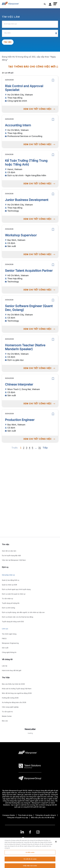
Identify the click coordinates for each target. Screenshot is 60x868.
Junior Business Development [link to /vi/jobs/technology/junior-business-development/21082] (27, 200)
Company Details (9, 815)
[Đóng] (56, 849)
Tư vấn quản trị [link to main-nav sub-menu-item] (7, 712)
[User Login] (50, 5)
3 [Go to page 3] (27, 448)
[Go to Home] (11, 4)
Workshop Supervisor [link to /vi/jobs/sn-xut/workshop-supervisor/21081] (21, 235)
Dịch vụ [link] (5, 567)
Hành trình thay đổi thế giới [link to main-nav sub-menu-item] (12, 670)
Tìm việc (8, 42)
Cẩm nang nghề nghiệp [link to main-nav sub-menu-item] (10, 707)
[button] (55, 4)
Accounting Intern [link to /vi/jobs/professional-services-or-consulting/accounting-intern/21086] (18, 125)
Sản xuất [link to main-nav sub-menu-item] (5, 648)
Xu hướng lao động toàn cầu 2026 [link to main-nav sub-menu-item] (14, 702)
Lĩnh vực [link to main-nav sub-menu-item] (5, 629)
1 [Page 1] (21, 448)
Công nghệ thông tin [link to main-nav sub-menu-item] (9, 652)
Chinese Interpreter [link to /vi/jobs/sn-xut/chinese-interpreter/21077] (19, 384)
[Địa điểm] (30, 33)
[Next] (36, 448)
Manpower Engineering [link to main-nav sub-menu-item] (10, 643)
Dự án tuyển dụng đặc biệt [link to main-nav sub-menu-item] (11, 555)
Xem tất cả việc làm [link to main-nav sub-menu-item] (9, 551)
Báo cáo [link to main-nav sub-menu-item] (5, 721)
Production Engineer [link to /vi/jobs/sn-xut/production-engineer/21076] (20, 420)
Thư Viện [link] (6, 677)
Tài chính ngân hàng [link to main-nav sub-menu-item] (9, 634)
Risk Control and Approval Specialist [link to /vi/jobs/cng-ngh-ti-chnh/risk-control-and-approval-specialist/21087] (24, 88)
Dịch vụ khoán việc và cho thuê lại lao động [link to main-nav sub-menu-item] (17, 617)
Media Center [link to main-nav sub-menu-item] (7, 716)
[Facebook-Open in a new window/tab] (30, 832)
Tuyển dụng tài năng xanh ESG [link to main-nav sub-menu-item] (13, 622)
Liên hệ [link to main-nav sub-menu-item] (5, 666)
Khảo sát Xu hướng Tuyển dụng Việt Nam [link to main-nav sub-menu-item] (17, 689)
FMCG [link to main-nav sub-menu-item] (4, 639)
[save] (53, 80)
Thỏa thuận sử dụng (25, 815)
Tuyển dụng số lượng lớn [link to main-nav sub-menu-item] (11, 603)
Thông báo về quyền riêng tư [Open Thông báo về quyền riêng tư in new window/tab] (46, 815)
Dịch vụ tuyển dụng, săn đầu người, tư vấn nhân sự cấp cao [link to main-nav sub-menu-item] (23, 612)
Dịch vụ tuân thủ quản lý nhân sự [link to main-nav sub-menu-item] (14, 594)
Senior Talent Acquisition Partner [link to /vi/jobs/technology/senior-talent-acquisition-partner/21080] (29, 271)
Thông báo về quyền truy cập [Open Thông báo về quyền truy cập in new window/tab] (17, 817)
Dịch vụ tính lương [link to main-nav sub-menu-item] (8, 608)
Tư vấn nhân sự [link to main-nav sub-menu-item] (7, 599)
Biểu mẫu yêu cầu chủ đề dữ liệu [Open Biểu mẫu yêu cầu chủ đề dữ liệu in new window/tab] (43, 817)
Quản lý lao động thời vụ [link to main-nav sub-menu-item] (11, 580)
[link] (30, 832)
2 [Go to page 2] (24, 448)
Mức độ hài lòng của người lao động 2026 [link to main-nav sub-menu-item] (17, 693)
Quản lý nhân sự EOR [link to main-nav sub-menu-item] (9, 585)
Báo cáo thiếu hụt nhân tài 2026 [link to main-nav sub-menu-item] (13, 684)
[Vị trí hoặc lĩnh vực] (30, 24)
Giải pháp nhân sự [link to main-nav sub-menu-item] (8, 575)
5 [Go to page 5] (33, 448)
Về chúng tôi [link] (7, 659)
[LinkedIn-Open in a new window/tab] (22, 832)
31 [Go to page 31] (40, 448)
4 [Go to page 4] (29, 448)
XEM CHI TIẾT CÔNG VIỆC (39, 109)
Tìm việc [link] (6, 544)
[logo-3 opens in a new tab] (30, 766)
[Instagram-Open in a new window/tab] (38, 832)
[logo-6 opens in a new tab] (30, 779)
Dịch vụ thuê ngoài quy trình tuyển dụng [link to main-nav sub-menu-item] (16, 589)
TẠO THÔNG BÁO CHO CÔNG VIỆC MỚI (33, 67)
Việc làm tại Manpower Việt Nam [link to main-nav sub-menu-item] (14, 560)
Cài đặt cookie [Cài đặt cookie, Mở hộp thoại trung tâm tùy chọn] (30, 860)
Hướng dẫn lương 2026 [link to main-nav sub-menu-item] (10, 698)
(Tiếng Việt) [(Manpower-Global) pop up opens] (30, 838)
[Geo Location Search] (56, 33)
